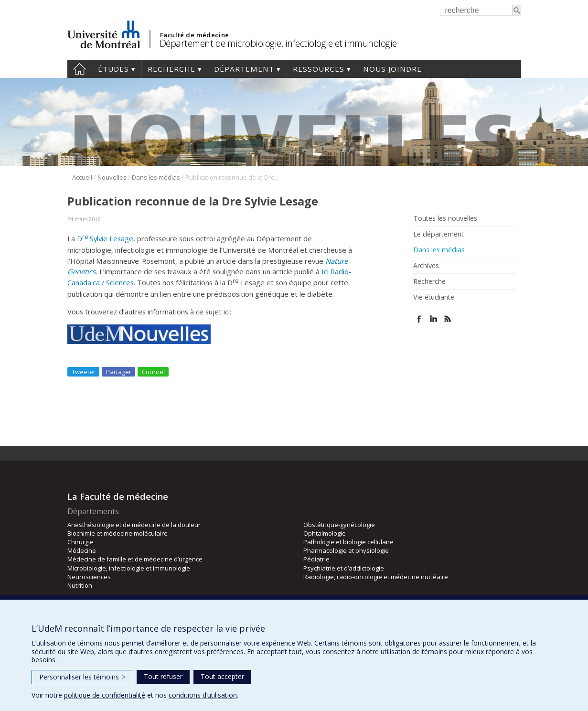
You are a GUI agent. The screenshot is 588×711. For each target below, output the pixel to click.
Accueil (80, 69)
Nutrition (80, 585)
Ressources (319, 69)
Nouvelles (112, 177)
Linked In (433, 319)
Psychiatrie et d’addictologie (344, 568)
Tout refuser (163, 676)
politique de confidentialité (105, 695)
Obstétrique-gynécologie (339, 525)
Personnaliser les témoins (82, 677)
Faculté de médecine (195, 35)
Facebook (419, 319)
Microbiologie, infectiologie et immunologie (129, 568)
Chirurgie (80, 542)
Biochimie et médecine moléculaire (118, 533)
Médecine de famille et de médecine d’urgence (135, 559)
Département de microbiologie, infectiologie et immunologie (278, 43)
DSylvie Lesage (105, 238)
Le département (438, 234)
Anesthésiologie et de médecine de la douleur (134, 525)
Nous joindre (392, 69)
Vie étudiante (434, 297)
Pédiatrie (316, 559)
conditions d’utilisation (203, 695)
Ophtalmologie (325, 533)
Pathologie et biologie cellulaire (348, 542)
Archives (426, 266)
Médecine (82, 550)
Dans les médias (156, 177)
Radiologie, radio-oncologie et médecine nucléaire (376, 577)
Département (244, 69)
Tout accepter (222, 676)
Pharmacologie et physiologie (346, 550)
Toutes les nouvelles (445, 218)
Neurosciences (89, 577)
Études (113, 69)
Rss (448, 319)
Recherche (171, 69)
